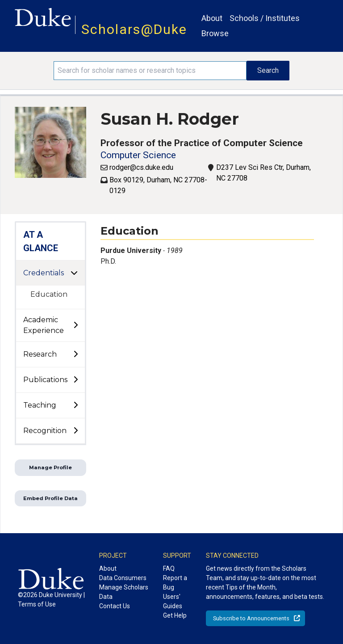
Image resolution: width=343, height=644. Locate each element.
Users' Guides (173, 601)
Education (49, 294)
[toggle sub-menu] (75, 325)
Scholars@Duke (134, 29)
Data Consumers (123, 578)
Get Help (175, 615)
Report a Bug (175, 583)
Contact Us (115, 606)
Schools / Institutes (265, 18)
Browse (215, 33)
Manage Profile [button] (50, 467)
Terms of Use (37, 604)
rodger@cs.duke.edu (141, 167)
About (212, 18)
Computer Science (138, 155)
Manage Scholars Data (124, 592)
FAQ (169, 568)
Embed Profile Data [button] (50, 498)
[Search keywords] (150, 71)
